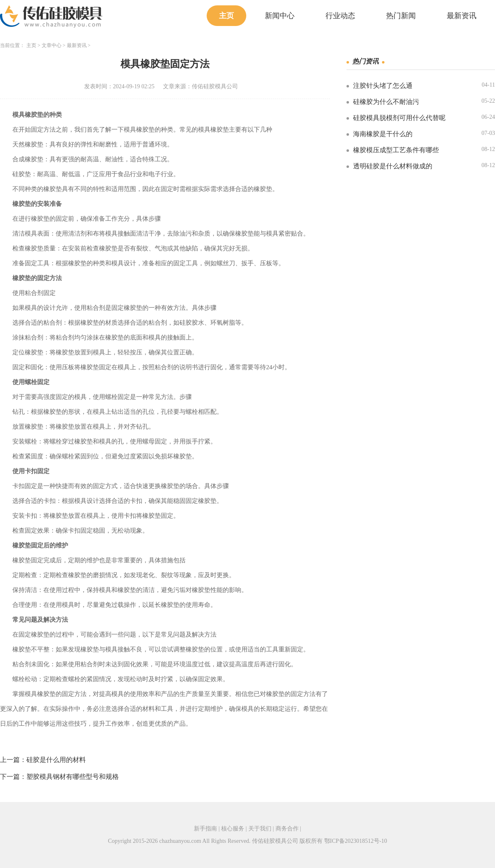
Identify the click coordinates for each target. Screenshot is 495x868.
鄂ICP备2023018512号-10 (356, 841)
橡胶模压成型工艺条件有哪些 (396, 150)
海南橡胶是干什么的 (383, 134)
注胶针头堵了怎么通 (383, 86)
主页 (226, 16)
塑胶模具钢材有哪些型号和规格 (73, 777)
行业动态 (340, 16)
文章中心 (52, 45)
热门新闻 (401, 16)
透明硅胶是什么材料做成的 (393, 166)
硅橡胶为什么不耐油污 (386, 102)
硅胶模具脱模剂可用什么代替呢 (399, 118)
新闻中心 (280, 16)
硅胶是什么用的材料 (56, 760)
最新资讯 (462, 16)
